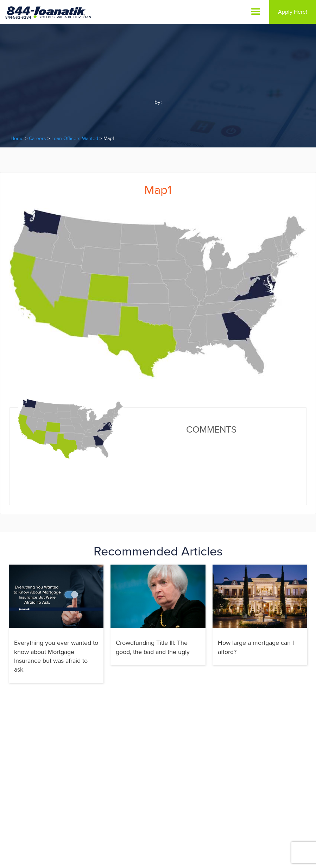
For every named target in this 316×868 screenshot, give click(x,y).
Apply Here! (293, 12)
